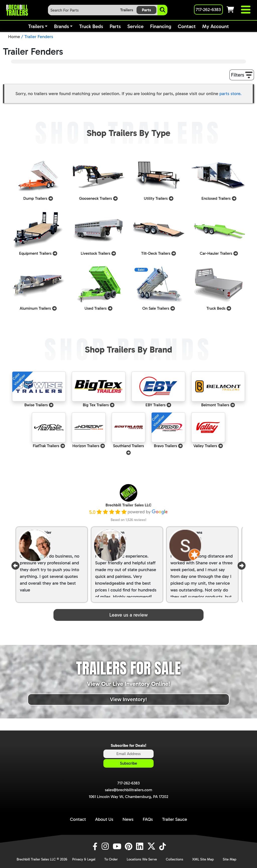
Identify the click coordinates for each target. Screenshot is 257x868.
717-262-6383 (129, 783)
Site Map (230, 859)
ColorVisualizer (19, 379)
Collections (175, 859)
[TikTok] (163, 846)
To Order (111, 859)
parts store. (230, 94)
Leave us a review (129, 615)
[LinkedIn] (141, 846)
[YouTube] (118, 846)
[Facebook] (95, 846)
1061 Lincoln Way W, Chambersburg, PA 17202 (129, 797)
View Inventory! (128, 699)
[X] (152, 846)
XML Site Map (203, 859)
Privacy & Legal (84, 859)
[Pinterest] (129, 846)
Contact (78, 819)
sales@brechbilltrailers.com (128, 790)
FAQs (148, 819)
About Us (104, 819)
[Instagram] (106, 846)
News (128, 819)
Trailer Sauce (175, 819)
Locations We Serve (142, 859)
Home (14, 37)
